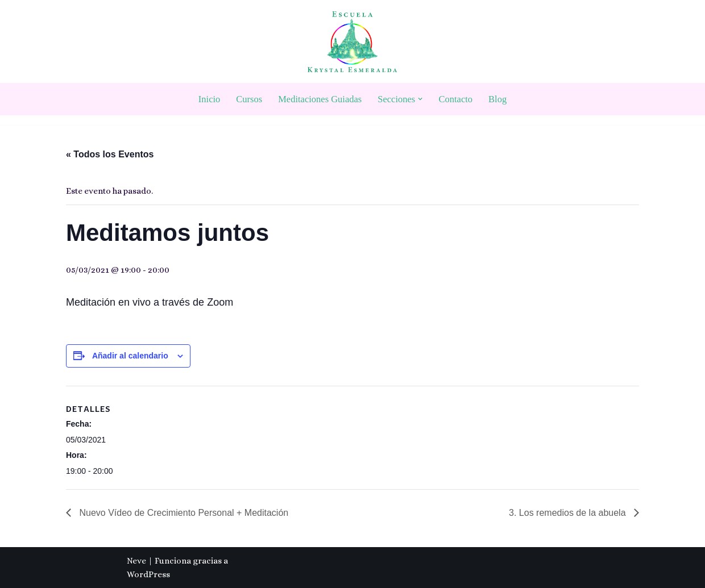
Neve (136, 561)
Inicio (210, 99)
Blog (497, 99)
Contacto (456, 99)
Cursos (249, 99)
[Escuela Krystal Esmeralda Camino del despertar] (353, 42)
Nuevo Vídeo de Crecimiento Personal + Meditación (183, 513)
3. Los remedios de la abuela (569, 513)
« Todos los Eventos (110, 154)
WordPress (148, 574)
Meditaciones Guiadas (320, 99)
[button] (420, 99)
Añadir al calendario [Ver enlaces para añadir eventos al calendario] (130, 356)
